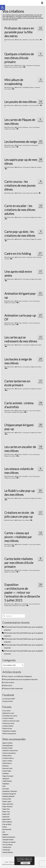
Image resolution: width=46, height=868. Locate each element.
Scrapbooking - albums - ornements (31, 87)
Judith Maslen (7, 781)
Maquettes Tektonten (10, 791)
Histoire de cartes (8, 723)
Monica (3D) (7, 799)
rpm (4, 832)
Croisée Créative (8, 718)
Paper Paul (6, 809)
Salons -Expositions (14, 605)
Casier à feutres (9, 682)
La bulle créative (8, 726)
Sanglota (5, 834)
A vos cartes (6, 711)
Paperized (6, 817)
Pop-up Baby (7, 824)
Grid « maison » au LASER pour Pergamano (18, 676)
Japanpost (6, 778)
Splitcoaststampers (9, 837)
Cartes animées (27, 145)
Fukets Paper (7, 771)
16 (6, 390)
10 (18, 303)
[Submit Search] (4, 616)
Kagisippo (6, 784)
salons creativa (7, 761)
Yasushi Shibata (8, 852)
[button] (3, 7)
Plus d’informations (27, 861)
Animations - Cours (27, 40)
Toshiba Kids (7, 847)
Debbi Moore (7, 763)
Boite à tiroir (8, 685)
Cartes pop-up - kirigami (29, 167)
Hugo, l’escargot (8, 776)
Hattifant (6, 773)
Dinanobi (5, 766)
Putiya (5, 827)
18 (18, 456)
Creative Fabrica (8, 758)
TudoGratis (6, 850)
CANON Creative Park (10, 750)
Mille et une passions (9, 733)
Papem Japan (7, 801)
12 (6, 434)
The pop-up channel (9, 842)
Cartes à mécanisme (9, 753)
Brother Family (7, 748)
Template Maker (8, 839)
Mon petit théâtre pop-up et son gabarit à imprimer (21, 679)
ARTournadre (11, 40)
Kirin (4, 786)
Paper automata (8, 804)
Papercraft (6, 814)
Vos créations (36, 40)
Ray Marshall (7, 829)
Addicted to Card (8, 713)
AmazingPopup (8, 745)
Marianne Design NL (9, 794)
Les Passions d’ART (9, 699)
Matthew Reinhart (8, 796)
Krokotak (6, 789)
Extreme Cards (7, 768)
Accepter (25, 863)
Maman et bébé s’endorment (13, 688)
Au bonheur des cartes (10, 716)
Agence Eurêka (7, 743)
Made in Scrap (7, 728)
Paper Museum (7, 806)
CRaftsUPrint (7, 756)
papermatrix (7, 819)
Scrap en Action (8, 701)
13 (6, 368)
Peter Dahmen (7, 822)
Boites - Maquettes (27, 65)
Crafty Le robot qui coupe (11, 721)
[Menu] (42, 3)
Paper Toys (6, 812)
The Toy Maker (8, 845)
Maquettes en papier (9, 731)
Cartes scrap (12, 67)
